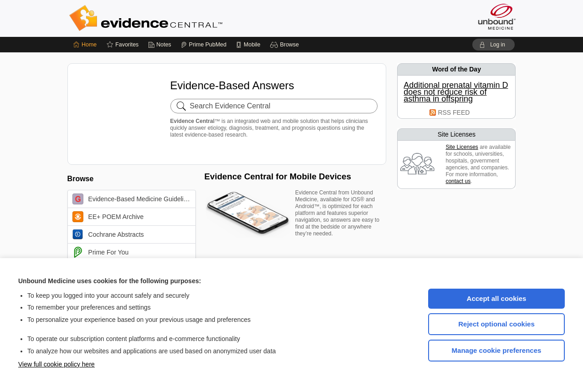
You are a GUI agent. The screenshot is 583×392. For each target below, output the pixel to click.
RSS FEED (454, 112)
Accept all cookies (497, 298)
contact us (458, 181)
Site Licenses (462, 147)
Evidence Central (182, 18)
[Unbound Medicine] (497, 17)
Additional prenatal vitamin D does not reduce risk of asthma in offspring (456, 92)
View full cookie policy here (56, 364)
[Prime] (204, 45)
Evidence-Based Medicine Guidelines (133, 199)
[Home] (85, 45)
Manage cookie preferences (497, 350)
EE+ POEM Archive (108, 217)
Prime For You (101, 252)
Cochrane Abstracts (108, 234)
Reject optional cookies (496, 324)
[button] (286, 45)
